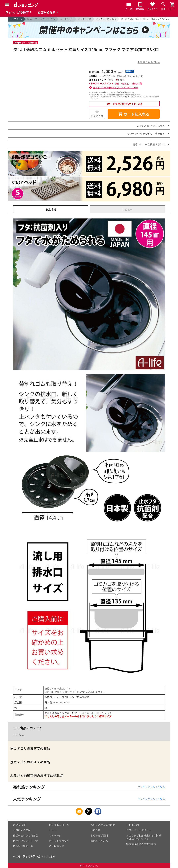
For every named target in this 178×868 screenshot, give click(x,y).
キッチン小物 (85, 19)
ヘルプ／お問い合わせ (103, 825)
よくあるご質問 (99, 835)
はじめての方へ (99, 841)
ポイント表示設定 (59, 841)
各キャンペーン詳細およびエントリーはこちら (116, 87)
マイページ (55, 835)
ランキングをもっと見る (151, 787)
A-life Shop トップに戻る (151, 126)
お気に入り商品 (22, 830)
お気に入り (97, 116)
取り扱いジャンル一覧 (25, 841)
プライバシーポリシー (139, 830)
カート (53, 830)
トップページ (16, 19)
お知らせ (95, 830)
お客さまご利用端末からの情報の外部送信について (144, 837)
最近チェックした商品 (26, 835)
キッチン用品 (67, 19)
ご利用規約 (133, 825)
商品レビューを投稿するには (149, 144)
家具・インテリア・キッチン (41, 19)
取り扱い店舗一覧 (23, 846)
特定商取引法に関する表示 (141, 844)
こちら (52, 856)
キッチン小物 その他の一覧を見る (146, 134)
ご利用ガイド (57, 846)
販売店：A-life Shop (149, 62)
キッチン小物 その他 (106, 19)
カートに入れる (134, 114)
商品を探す (19, 825)
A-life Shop (19, 735)
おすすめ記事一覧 (59, 825)
